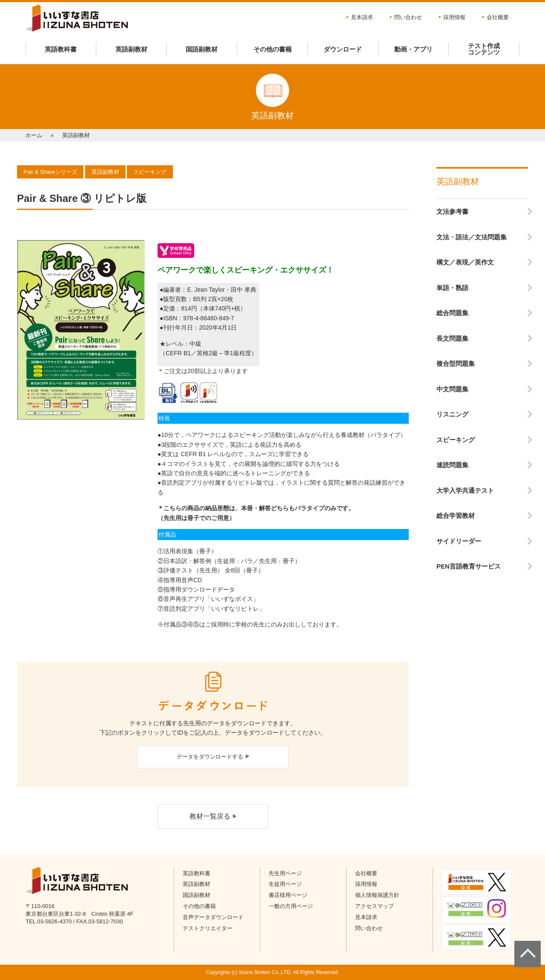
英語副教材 (131, 49)
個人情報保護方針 (377, 895)
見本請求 (362, 17)
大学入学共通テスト (465, 490)
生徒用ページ (285, 884)
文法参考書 (452, 211)
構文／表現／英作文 (465, 262)
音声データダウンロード (213, 917)
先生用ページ (285, 873)
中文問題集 (452, 389)
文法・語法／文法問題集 (472, 237)
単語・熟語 (452, 288)
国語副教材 (202, 49)
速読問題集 (452, 465)
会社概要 (498, 17)
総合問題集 (452, 313)
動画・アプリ (413, 49)
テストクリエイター (208, 928)
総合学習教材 (456, 516)
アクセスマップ (374, 906)
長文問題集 (452, 338)
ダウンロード (343, 49)
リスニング (452, 414)
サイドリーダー (459, 541)
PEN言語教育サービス (469, 566)
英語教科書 (61, 49)
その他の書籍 (272, 49)
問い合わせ (408, 17)
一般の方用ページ (291, 906)
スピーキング (456, 440)
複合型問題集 (456, 364)
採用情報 (454, 17)
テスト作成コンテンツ (484, 49)
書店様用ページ (288, 895)
